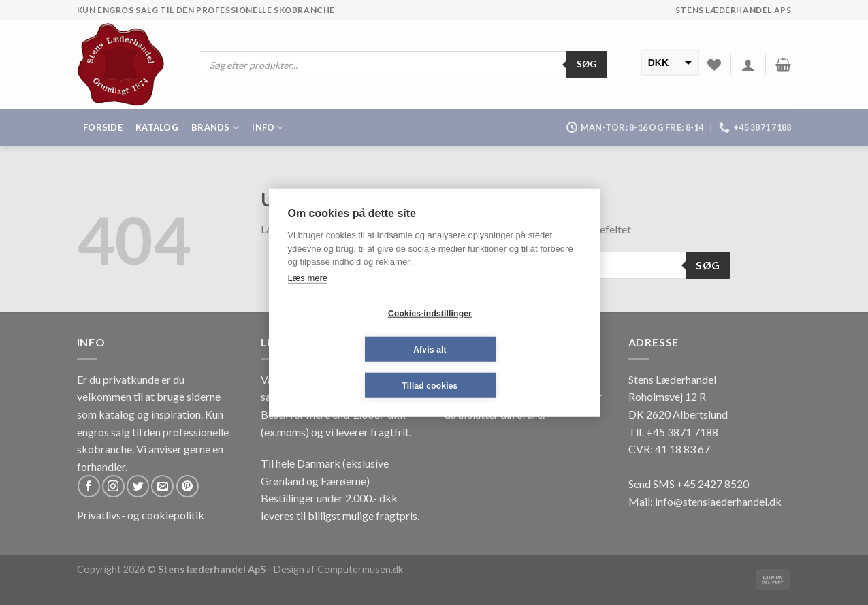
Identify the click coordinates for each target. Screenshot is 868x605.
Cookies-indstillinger (430, 313)
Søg (587, 64)
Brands (215, 128)
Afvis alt (430, 349)
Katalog (157, 127)
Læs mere (308, 277)
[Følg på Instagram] (113, 486)
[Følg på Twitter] (138, 486)
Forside (103, 127)
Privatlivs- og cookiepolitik (141, 515)
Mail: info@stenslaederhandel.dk (705, 501)
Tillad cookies (430, 385)
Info (268, 128)
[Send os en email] (162, 486)
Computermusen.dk (360, 569)
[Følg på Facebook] (89, 486)
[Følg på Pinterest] (188, 486)
